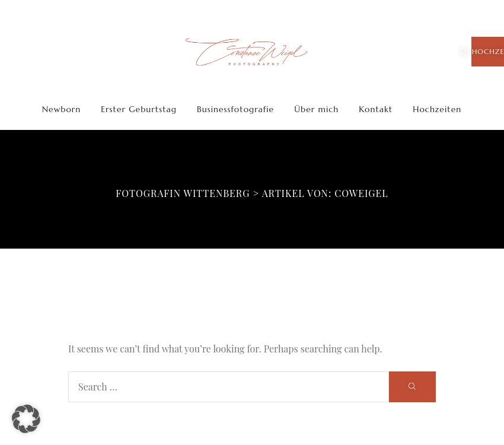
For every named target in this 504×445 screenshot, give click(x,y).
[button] (26, 419)
